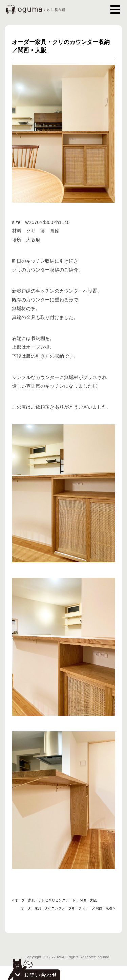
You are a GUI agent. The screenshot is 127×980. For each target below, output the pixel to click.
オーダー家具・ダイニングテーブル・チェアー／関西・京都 (67, 908)
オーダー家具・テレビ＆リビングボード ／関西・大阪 (56, 900)
